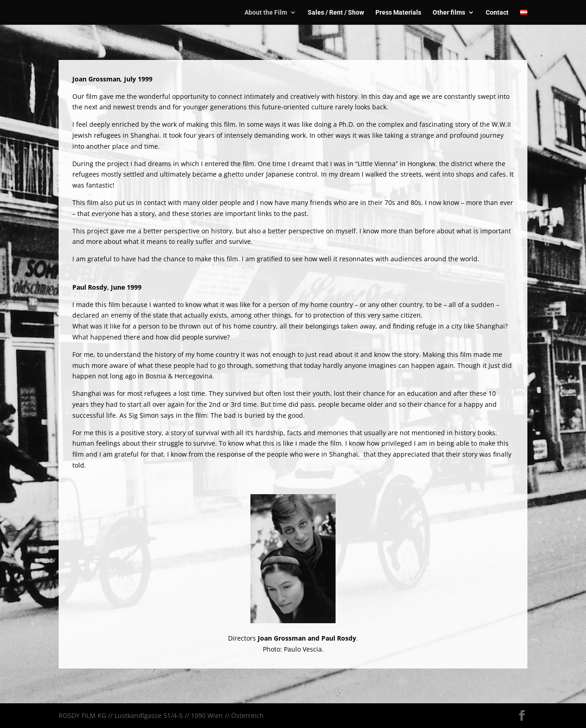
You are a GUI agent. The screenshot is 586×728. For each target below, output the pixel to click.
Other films (449, 13)
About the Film (266, 13)
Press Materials (398, 13)
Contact (497, 13)
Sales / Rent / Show (336, 13)
